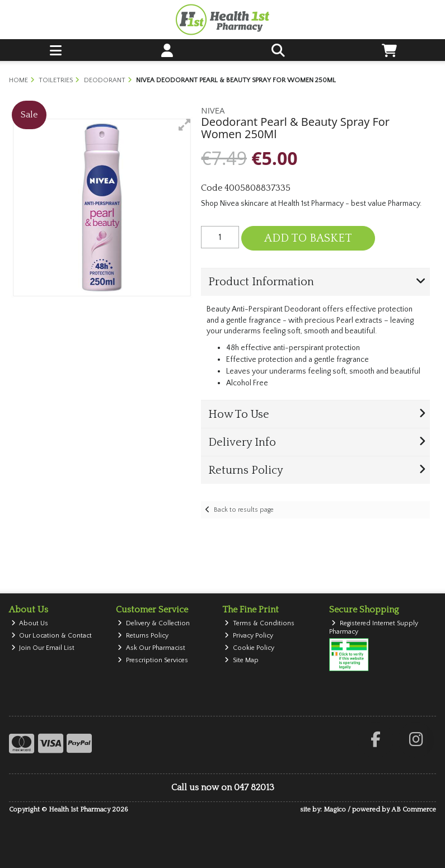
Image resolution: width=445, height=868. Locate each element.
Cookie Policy (249, 648)
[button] (185, 125)
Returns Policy (143, 636)
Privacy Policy (249, 636)
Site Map (242, 660)
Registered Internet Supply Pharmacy (374, 627)
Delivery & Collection (154, 623)
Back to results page (244, 510)
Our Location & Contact (52, 636)
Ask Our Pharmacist (151, 648)
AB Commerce (414, 810)
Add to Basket (308, 238)
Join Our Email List (43, 648)
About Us (30, 623)
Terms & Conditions (259, 623)
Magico (335, 810)
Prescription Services (153, 660)
